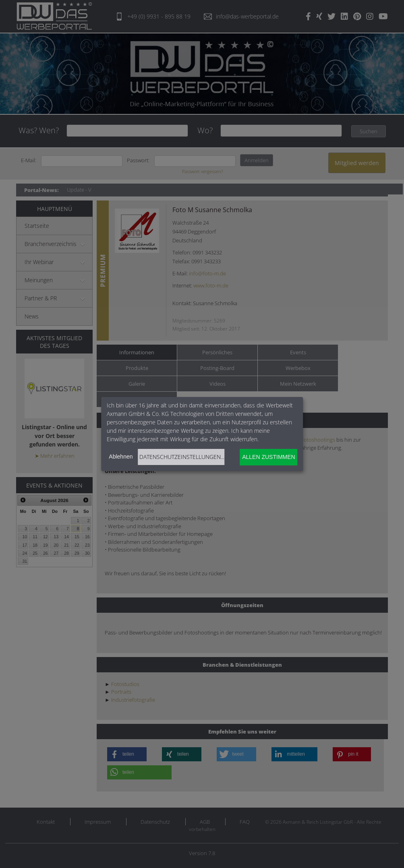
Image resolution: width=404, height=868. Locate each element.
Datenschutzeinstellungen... (182, 457)
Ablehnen (121, 457)
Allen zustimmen (268, 457)
